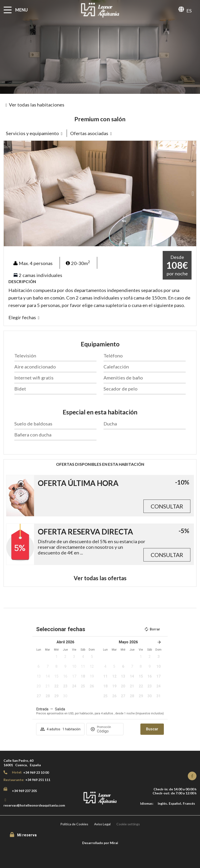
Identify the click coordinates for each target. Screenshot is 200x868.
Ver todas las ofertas (100, 578)
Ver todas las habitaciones (37, 105)
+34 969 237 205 (24, 791)
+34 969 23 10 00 (36, 772)
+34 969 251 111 (38, 780)
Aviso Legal (102, 824)
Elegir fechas (22, 317)
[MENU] (8, 10)
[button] (7, 194)
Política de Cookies (74, 824)
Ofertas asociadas (89, 133)
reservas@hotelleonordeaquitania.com (34, 805)
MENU (21, 10)
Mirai (114, 843)
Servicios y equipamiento (32, 133)
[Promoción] (108, 731)
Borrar (152, 629)
